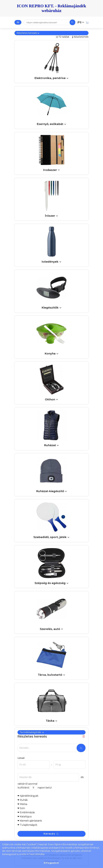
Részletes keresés (28, 33)
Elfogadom (51, 863)
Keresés (51, 834)
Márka (24, 804)
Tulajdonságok (29, 825)
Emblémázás (27, 812)
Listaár (21, 758)
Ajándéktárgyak (29, 796)
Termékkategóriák (32, 732)
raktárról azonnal (27, 784)
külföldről (23, 788)
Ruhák (24, 800)
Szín (22, 808)
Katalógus (26, 817)
